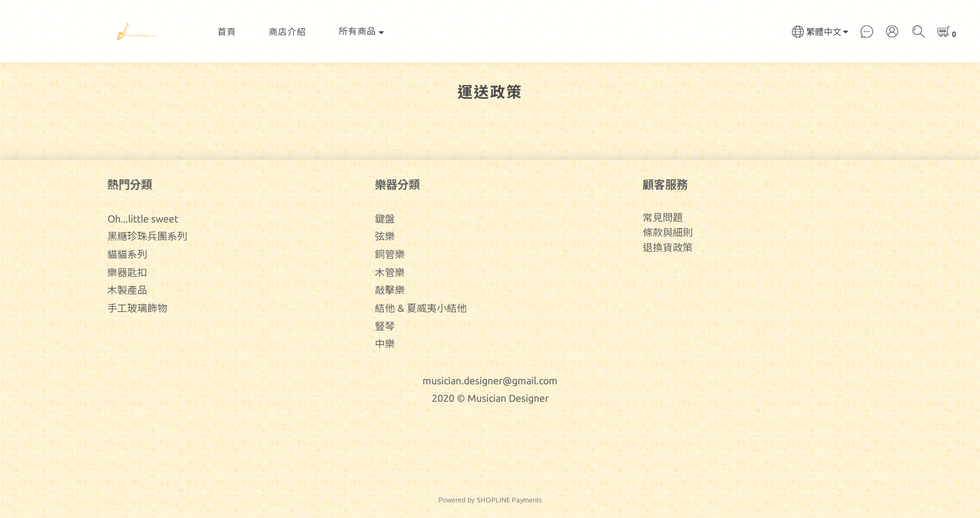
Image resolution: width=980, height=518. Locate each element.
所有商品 (362, 31)
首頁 (227, 32)
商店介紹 (287, 32)
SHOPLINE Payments (509, 500)
